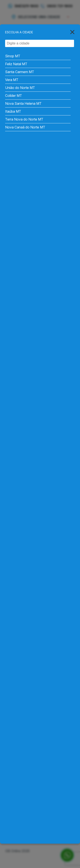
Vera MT (12, 80)
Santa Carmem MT (20, 72)
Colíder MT (14, 96)
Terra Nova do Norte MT (24, 119)
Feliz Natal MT (16, 64)
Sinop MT (13, 56)
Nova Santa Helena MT (23, 103)
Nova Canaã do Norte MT (25, 127)
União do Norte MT (20, 88)
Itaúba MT (13, 111)
